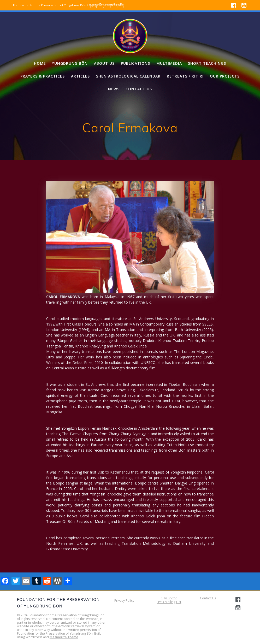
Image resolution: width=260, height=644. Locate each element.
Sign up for (169, 598)
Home (40, 63)
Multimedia (169, 63)
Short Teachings (207, 63)
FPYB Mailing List (169, 602)
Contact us (139, 89)
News (114, 89)
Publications (135, 63)
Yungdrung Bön (70, 63)
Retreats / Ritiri (185, 76)
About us (104, 63)
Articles (80, 76)
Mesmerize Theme (64, 637)
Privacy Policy (124, 601)
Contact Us (208, 598)
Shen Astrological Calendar (128, 76)
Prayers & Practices (43, 76)
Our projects (225, 76)
